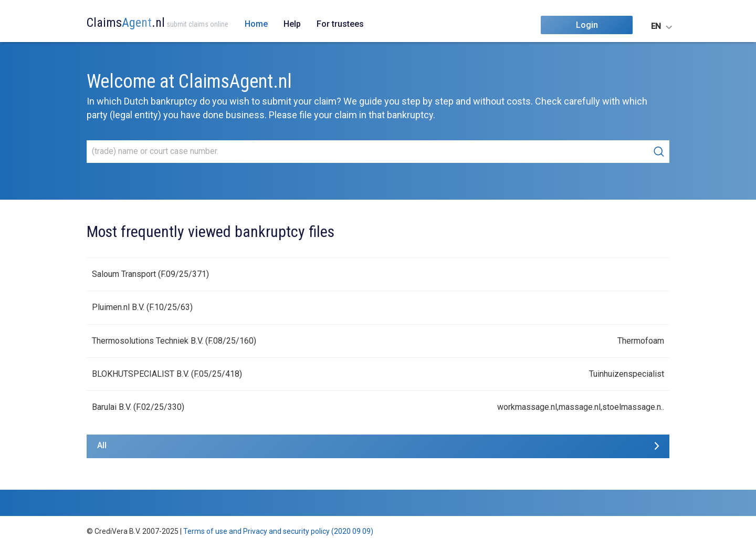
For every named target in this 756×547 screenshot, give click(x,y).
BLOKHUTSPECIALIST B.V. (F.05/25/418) (167, 374)
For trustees (340, 24)
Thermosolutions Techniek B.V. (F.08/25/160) (174, 341)
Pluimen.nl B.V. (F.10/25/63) (142, 307)
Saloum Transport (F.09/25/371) (150, 274)
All (102, 445)
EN (656, 26)
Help (292, 24)
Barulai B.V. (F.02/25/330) (138, 407)
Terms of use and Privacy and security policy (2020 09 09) (278, 531)
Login (587, 25)
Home (256, 24)
